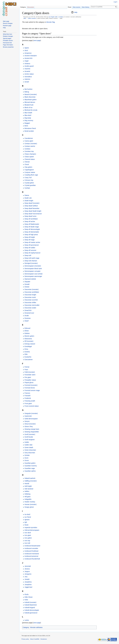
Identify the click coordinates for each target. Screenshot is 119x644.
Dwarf (27, 321)
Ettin (26, 354)
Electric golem (29, 336)
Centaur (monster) (31, 144)
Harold (27, 484)
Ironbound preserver (31, 556)
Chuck (27, 164)
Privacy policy (25, 639)
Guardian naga (30, 468)
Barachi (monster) (31, 94)
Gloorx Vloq (28, 426)
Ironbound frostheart (31, 551)
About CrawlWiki (35, 639)
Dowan (27, 287)
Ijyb (26, 522)
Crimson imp (29, 180)
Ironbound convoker (31, 548)
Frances (27, 393)
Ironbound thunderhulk (32, 559)
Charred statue (30, 159)
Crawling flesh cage (31, 175)
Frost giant (28, 404)
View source (76, 7)
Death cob (28, 198)
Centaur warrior (30, 146)
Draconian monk (30, 297)
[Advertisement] (108, 44)
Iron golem (28, 538)
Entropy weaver (30, 344)
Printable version (8, 41)
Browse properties (8, 47)
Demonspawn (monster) (33, 266)
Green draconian (30, 450)
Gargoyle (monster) (31, 413)
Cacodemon (29, 138)
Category (26, 627)
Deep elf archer (30, 221)
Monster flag (51, 22)
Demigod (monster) (31, 263)
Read (70, 7)
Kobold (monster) (30, 602)
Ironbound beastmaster (32, 546)
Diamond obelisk (30, 279)
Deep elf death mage (32, 227)
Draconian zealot (30, 308)
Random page (7, 26)
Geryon (27, 421)
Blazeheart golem (30, 100)
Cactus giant (29, 141)
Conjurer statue (30, 172)
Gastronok (28, 416)
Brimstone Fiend (30, 128)
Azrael (27, 82)
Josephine (28, 585)
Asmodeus (28, 77)
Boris (26, 126)
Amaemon (28, 53)
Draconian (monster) (32, 289)
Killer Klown (28, 597)
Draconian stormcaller (32, 305)
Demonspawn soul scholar (33, 274)
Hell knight (28, 486)
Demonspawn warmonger (33, 276)
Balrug (27, 92)
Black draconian (30, 97)
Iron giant (28, 535)
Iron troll (27, 543)
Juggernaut (28, 587)
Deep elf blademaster (32, 224)
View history (85, 7)
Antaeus (27, 64)
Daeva (27, 195)
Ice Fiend (28, 517)
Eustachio (28, 357)
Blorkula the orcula (31, 110)
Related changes (8, 36)
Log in (115, 2)
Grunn (27, 460)
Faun (26, 370)
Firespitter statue (30, 380)
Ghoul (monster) (30, 424)
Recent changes (8, 23)
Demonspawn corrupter (32, 271)
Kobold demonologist (32, 610)
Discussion (31, 7)
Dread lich (28, 310)
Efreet (27, 331)
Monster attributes (36, 627)
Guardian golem (30, 463)
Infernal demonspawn (32, 530)
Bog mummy (29, 120)
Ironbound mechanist (32, 554)
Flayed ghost (29, 383)
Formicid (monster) (31, 385)
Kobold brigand (30, 608)
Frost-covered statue (32, 406)
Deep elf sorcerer (30, 250)
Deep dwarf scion (30, 216)
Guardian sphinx (30, 471)
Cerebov (27, 149)
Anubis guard (29, 66)
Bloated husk (29, 105)
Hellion (27, 491)
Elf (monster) (29, 341)
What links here (8, 34)
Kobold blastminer (31, 605)
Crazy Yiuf (28, 178)
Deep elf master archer (32, 242)
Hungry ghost (29, 507)
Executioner (29, 360)
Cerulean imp (29, 151)
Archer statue (29, 74)
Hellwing (27, 494)
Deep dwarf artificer (31, 206)
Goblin (27, 442)
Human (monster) (30, 504)
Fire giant (28, 377)
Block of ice (28, 107)
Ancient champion (31, 56)
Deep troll (28, 255)
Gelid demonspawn (31, 419)
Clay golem (28, 167)
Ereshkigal (28, 346)
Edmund (27, 328)
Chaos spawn (29, 157)
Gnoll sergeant (29, 440)
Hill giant (27, 497)
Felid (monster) (30, 372)
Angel (26, 61)
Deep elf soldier (30, 248)
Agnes (27, 48)
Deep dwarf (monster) (32, 203)
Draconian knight (30, 295)
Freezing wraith (30, 401)
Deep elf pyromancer (32, 245)
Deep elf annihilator (31, 219)
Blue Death (28, 113)
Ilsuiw (26, 525)
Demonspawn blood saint (33, 269)
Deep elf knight (30, 237)
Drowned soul (29, 313)
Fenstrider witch (30, 375)
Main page (6, 21)
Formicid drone (30, 388)
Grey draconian (30, 453)
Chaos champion (30, 154)
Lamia (27, 620)
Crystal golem (29, 183)
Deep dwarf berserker (32, 208)
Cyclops (27, 188)
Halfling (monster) (31, 481)
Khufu (27, 594)
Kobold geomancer (31, 613)
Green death (29, 447)
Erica (26, 349)
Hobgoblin (28, 499)
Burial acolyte (29, 131)
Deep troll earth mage (32, 258)
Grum (26, 458)
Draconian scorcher (31, 300)
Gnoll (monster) (30, 434)
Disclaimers (44, 639)
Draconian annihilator (32, 292)
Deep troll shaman (31, 261)
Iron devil (28, 533)
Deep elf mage (29, 240)
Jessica (27, 569)
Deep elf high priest (31, 235)
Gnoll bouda (29, 437)
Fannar (27, 367)
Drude (27, 316)
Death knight (29, 201)
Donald (27, 284)
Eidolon (27, 333)
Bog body (28, 118)
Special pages (7, 38)
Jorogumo (28, 574)
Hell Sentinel (29, 489)
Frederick (28, 398)
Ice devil (27, 514)
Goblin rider (28, 445)
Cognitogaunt (29, 170)
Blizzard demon (30, 102)
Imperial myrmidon (31, 527)
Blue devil (28, 115)
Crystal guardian (30, 185)
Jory (26, 577)
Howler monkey (30, 502)
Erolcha (27, 352)
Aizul (26, 50)
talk (56, 17)
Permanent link (7, 43)
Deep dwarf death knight (33, 211)
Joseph (27, 579)
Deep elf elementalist (32, 232)
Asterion (27, 79)
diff (25, 18)
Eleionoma (28, 339)
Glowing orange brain (32, 429)
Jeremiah (28, 566)
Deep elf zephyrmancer (32, 253)
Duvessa (27, 318)
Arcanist (27, 71)
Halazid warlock (30, 478)
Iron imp (27, 541)
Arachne (27, 69)
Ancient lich (28, 58)
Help (76, 12)
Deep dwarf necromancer (33, 214)
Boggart (27, 123)
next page (37, 40)
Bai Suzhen (28, 89)
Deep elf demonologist (32, 229)
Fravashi (27, 396)
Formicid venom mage (32, 390)
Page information (8, 45)
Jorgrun (27, 571)
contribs (61, 17)
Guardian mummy (31, 466)
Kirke (26, 600)
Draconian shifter (30, 302)
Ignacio (27, 520)
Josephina (28, 582)
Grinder (27, 455)
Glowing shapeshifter (32, 432)
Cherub (27, 162)
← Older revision (31, 18)
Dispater (27, 282)
